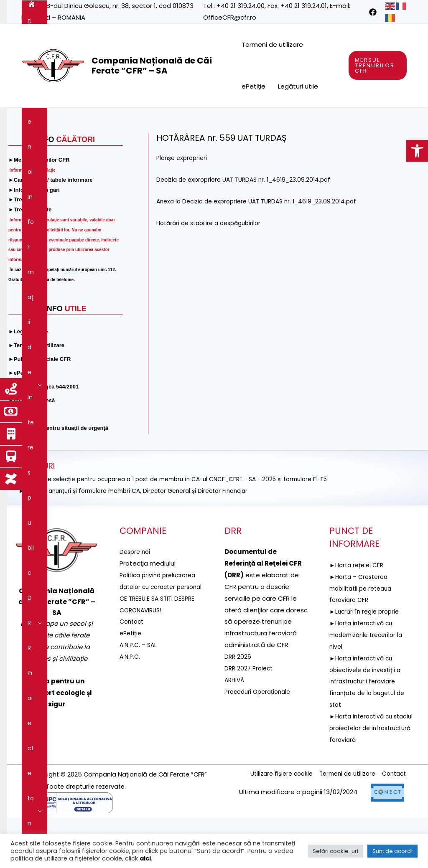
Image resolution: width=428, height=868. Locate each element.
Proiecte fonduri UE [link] (257, 120)
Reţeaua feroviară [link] (330, 120)
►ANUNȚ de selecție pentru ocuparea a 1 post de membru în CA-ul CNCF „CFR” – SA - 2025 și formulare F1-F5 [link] (187, 529)
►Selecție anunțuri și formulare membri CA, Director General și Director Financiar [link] (143, 541)
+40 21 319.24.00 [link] (241, 6)
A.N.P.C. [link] (131, 719)
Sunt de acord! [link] (392, 851)
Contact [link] (342, 145)
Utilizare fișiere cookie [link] (269, 825)
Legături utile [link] (298, 86)
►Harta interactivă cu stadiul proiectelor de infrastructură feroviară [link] (366, 778)
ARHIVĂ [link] (235, 730)
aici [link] (145, 858)
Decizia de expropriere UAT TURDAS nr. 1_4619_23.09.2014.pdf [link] (250, 230)
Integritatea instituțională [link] (221, 145)
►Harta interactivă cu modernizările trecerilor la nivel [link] (369, 685)
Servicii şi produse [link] (57, 145)
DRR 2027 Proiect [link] (250, 719)
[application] (82, 120)
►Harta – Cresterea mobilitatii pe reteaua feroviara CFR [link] (363, 639)
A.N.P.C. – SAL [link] (140, 707)
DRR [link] (205, 120)
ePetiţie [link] (253, 86)
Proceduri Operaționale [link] (260, 742)
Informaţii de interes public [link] (141, 120)
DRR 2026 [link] (238, 707)
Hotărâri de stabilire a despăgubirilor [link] (213, 273)
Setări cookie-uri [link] (335, 851)
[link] (417, 151)
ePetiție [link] (131, 695)
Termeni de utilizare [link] (272, 44)
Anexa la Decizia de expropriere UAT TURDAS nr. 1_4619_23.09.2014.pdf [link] (264, 252)
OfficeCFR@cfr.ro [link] (230, 17)
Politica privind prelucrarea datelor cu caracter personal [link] (160, 637)
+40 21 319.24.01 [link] (304, 6)
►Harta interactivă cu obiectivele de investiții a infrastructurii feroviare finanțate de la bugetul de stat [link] (370, 732)
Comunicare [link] (296, 145)
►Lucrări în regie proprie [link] (367, 662)
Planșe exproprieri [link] (184, 208)
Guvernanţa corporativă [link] (133, 145)
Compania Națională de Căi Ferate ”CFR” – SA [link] (152, 66)
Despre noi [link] (67, 120)
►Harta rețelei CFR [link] (358, 615)
